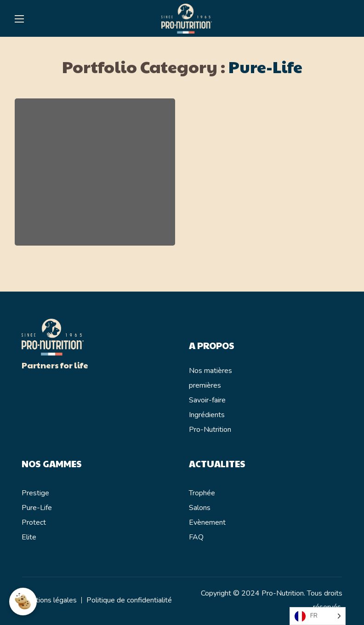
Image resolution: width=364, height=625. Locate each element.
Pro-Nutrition (210, 430)
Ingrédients (207, 415)
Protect (34, 522)
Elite (29, 537)
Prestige (35, 493)
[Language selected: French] (318, 616)
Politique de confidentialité (129, 600)
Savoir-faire (207, 400)
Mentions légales (49, 600)
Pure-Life (37, 508)
